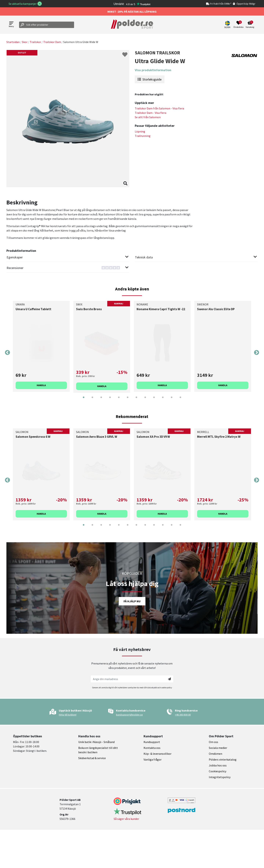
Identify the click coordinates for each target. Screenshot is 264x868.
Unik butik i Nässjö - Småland (96, 742)
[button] (228, 25)
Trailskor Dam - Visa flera (151, 113)
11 (172, 400)
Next (256, 353)
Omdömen (216, 754)
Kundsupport (152, 742)
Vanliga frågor (153, 759)
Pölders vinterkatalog (223, 759)
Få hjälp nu (132, 601)
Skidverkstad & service (92, 758)
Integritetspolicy (220, 777)
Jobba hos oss (218, 765)
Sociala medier (218, 748)
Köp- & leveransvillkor (157, 754)
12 (180, 400)
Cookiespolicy (218, 771)
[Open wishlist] (238, 25)
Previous (8, 353)
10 (163, 400)
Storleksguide (150, 79)
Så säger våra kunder (126, 819)
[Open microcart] (250, 25)
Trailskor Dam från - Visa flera (159, 108)
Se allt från (148, 117)
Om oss (213, 742)
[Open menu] (11, 25)
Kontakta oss (152, 748)
